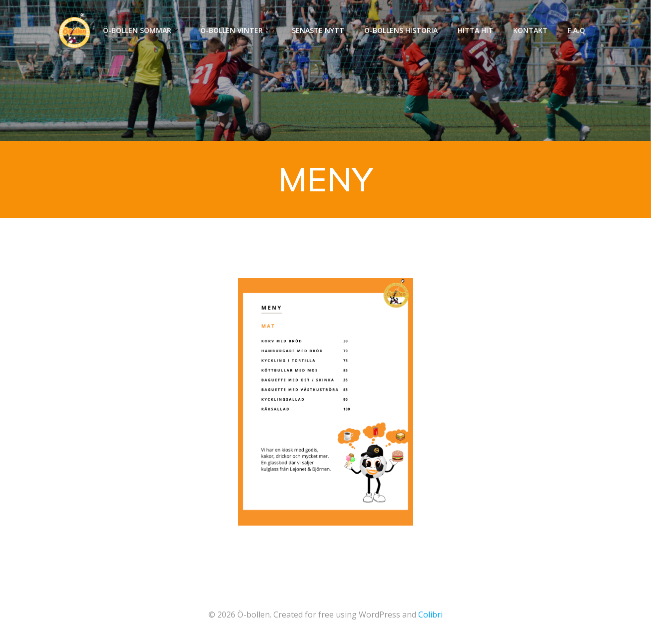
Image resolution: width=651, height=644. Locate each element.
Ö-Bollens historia (401, 30)
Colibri (430, 615)
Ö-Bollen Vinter (236, 30)
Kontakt (530, 30)
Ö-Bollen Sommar (142, 30)
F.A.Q (576, 30)
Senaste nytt (318, 30)
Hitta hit (475, 30)
